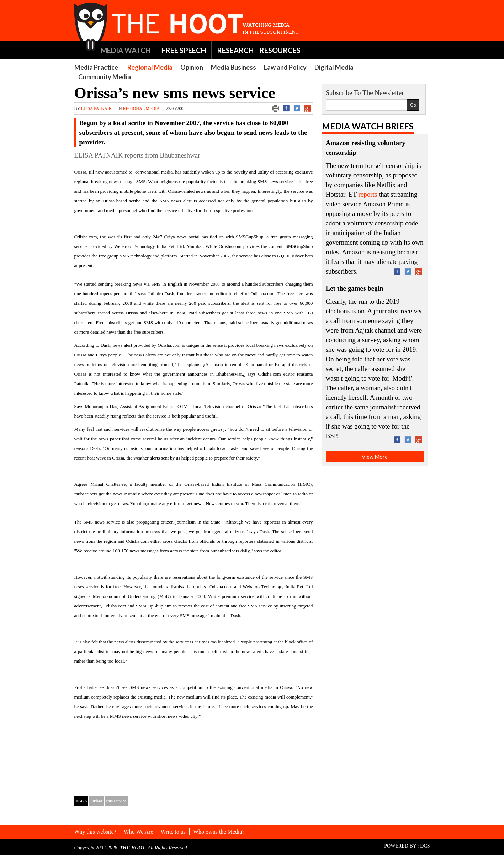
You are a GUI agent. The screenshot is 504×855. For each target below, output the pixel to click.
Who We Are (139, 832)
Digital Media (334, 67)
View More (375, 457)
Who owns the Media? (219, 832)
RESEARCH (235, 50)
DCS (425, 846)
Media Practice (96, 67)
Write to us (173, 832)
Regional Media (150, 67)
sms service (116, 801)
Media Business (234, 67)
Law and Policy (285, 67)
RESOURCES (280, 50)
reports (368, 194)
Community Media (105, 77)
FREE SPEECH (184, 50)
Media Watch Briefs (368, 126)
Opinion (192, 67)
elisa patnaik (97, 108)
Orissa (96, 801)
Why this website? (95, 832)
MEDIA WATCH (126, 50)
